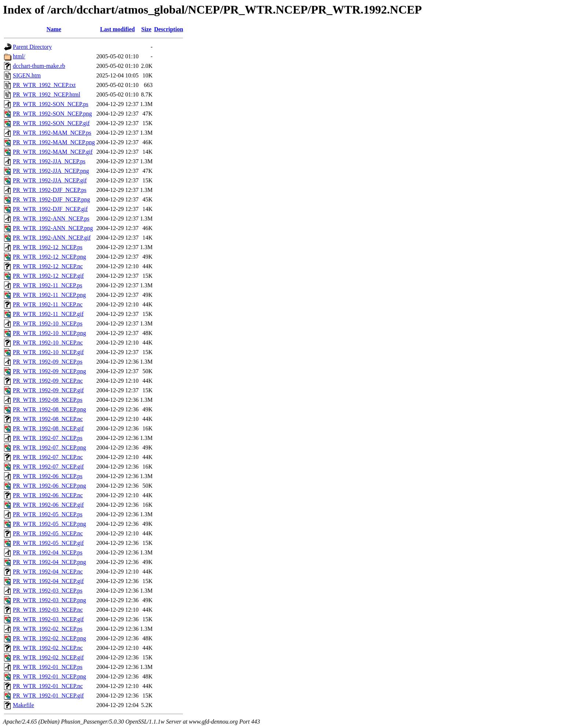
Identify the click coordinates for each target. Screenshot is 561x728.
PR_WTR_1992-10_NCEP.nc (48, 343)
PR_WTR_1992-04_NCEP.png (50, 562)
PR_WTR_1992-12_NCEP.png (50, 257)
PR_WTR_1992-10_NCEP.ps (48, 323)
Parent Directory (32, 47)
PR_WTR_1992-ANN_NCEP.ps (51, 219)
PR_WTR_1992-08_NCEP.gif (48, 428)
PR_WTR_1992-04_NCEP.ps (48, 552)
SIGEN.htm (27, 75)
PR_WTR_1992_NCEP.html (47, 94)
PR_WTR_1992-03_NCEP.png (50, 600)
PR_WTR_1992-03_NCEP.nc (48, 610)
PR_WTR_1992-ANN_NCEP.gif (52, 238)
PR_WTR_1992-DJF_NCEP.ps (50, 190)
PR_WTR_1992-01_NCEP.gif (48, 696)
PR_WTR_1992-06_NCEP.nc (48, 495)
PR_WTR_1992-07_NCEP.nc (48, 457)
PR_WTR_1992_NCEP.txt (44, 85)
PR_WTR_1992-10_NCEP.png (50, 333)
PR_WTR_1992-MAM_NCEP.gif (53, 152)
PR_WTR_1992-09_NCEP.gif (48, 390)
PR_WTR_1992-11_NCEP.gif (48, 314)
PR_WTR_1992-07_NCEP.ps (48, 438)
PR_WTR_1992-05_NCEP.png (50, 524)
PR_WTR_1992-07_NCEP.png (50, 447)
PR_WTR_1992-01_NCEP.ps (48, 667)
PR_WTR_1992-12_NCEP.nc (48, 266)
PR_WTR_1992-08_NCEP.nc (48, 419)
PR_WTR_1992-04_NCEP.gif (48, 581)
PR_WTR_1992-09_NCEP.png (50, 371)
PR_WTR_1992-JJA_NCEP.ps (49, 161)
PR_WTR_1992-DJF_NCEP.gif (50, 209)
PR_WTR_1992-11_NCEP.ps (48, 285)
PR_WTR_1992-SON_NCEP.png (52, 114)
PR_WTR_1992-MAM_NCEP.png (54, 142)
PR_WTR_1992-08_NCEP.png (50, 409)
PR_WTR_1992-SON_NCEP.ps (51, 104)
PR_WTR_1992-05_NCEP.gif (48, 543)
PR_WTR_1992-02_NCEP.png (50, 638)
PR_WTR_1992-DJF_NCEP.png (51, 199)
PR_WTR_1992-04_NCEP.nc (48, 572)
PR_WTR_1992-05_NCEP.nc (48, 533)
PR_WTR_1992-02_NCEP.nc (48, 648)
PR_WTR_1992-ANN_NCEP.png (53, 228)
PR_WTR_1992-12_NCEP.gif (48, 276)
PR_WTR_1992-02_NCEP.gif (48, 657)
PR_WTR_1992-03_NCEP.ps (48, 591)
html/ (19, 56)
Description (169, 29)
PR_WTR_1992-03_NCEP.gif (48, 619)
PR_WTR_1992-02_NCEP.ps (48, 629)
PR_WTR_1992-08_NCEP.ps (48, 400)
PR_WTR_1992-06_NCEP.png (50, 486)
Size (146, 29)
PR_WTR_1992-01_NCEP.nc (48, 686)
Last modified (118, 29)
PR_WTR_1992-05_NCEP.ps (48, 514)
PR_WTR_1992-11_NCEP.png (49, 295)
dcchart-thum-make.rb (39, 66)
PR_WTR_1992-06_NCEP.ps (48, 476)
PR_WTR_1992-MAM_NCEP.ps (52, 133)
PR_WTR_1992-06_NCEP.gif (48, 505)
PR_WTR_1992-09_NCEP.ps (48, 362)
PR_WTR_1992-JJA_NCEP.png (51, 171)
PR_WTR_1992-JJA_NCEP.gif (50, 180)
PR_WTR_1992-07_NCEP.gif (48, 467)
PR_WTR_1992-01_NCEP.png (50, 676)
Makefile (23, 705)
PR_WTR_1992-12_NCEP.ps (48, 247)
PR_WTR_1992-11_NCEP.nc (48, 304)
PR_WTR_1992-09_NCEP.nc (48, 381)
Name (54, 29)
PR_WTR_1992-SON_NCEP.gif (51, 123)
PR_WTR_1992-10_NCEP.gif (48, 352)
